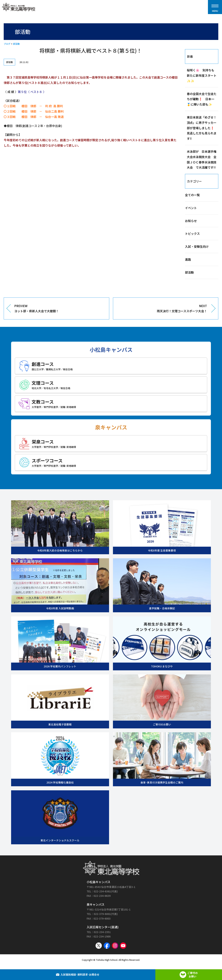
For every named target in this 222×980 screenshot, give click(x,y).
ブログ (7, 44)
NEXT (163, 309)
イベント (191, 208)
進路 (188, 259)
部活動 (16, 44)
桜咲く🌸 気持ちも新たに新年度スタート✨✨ (202, 75)
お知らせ (191, 221)
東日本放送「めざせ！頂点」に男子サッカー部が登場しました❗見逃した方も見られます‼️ (202, 128)
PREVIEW (59, 309)
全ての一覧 (192, 195)
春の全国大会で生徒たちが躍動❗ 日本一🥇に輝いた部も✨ (202, 99)
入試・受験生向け (197, 246)
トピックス (192, 233)
